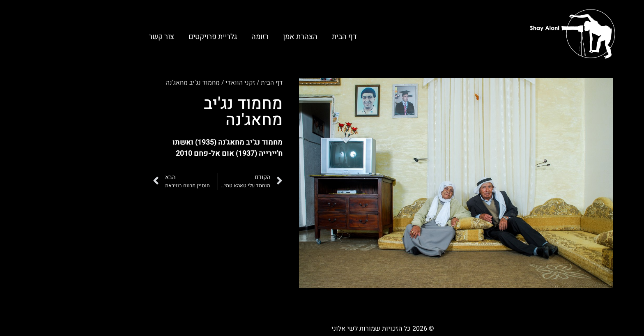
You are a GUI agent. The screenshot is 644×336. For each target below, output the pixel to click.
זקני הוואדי (179, 83)
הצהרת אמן (239, 37)
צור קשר (101, 37)
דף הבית (283, 37)
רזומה (199, 37)
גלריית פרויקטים (152, 37)
